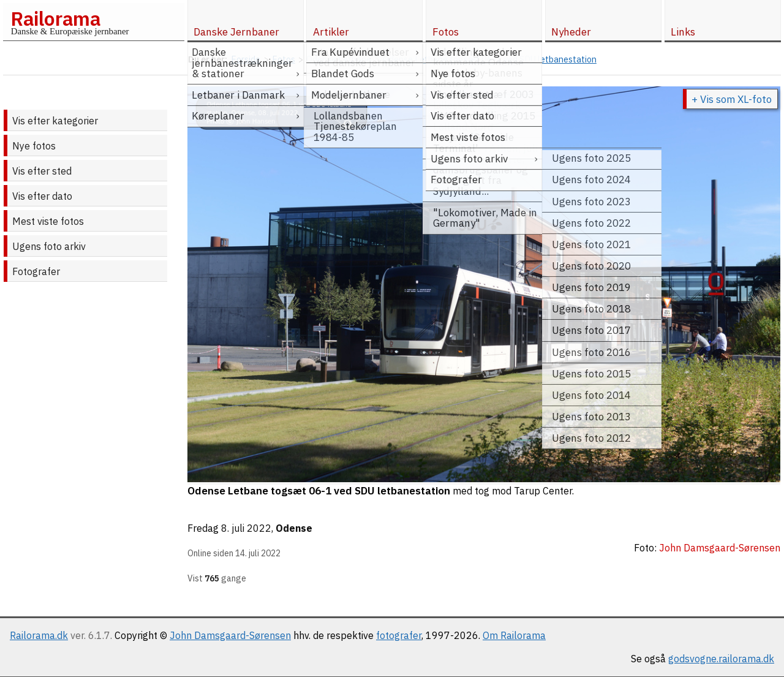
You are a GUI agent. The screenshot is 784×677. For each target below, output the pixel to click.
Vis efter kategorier (55, 121)
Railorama (55, 18)
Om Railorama (514, 635)
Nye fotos (34, 146)
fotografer (399, 635)
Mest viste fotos (48, 221)
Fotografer (36, 271)
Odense (294, 528)
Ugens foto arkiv (49, 246)
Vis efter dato (42, 196)
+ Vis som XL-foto (732, 99)
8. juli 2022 (246, 528)
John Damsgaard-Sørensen (230, 635)
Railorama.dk (39, 635)
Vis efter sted (42, 171)
